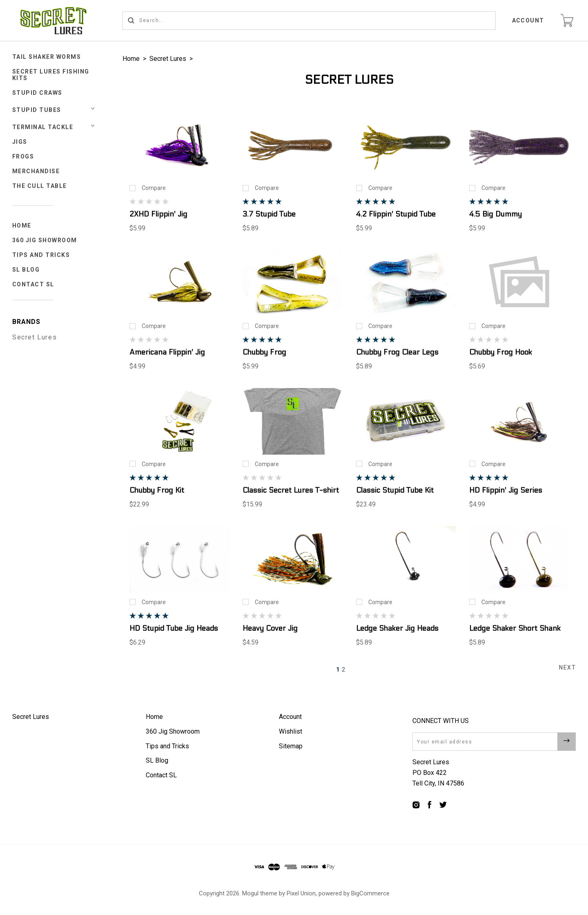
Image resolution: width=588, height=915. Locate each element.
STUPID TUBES (37, 110)
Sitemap (291, 746)
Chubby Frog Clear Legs (397, 352)
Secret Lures (35, 337)
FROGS (23, 156)
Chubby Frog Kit (157, 490)
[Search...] (309, 21)
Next (567, 667)
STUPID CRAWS (37, 93)
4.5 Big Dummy (496, 214)
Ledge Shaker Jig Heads (397, 628)
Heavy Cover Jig (270, 628)
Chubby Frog (264, 352)
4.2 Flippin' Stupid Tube (396, 214)
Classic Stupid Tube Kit (395, 490)
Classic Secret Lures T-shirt (291, 490)
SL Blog (26, 270)
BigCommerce (370, 893)
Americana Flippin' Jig (167, 352)
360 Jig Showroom (45, 240)
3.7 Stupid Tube (269, 214)
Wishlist (291, 731)
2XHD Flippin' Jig (158, 214)
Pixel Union (301, 893)
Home (22, 225)
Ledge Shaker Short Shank (515, 628)
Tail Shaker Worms (47, 57)
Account (528, 20)
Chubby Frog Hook (501, 352)
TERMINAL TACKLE (43, 127)
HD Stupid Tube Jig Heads (174, 628)
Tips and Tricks (41, 255)
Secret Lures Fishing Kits (51, 75)
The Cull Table (40, 186)
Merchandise (36, 171)
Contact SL (33, 284)
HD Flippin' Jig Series (506, 490)
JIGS (20, 142)
